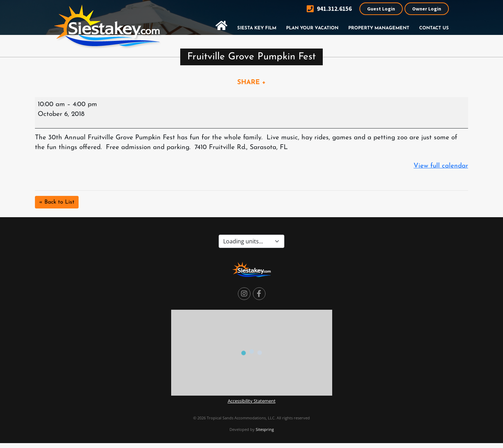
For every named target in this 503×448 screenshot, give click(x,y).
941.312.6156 (329, 9)
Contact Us (434, 28)
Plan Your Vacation (312, 28)
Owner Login (427, 9)
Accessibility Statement (252, 401)
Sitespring (265, 429)
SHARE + (251, 83)
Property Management (379, 28)
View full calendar (441, 166)
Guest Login (381, 9)
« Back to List (57, 202)
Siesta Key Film (257, 28)
